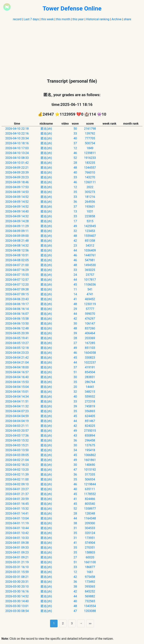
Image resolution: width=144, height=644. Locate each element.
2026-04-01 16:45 (17, 504)
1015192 (90, 470)
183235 (90, 163)
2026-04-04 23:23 (17, 353)
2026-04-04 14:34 (17, 397)
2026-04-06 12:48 (17, 328)
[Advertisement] (72, 48)
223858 (90, 216)
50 (75, 129)
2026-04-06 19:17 (17, 304)
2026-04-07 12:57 (17, 280)
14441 (90, 387)
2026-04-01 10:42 (17, 533)
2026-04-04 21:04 (17, 362)
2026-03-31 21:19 (17, 562)
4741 (90, 294)
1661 (90, 572)
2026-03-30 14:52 (17, 596)
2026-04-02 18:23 (17, 465)
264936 (90, 202)
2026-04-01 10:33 (17, 538)
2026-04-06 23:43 (17, 299)
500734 (90, 143)
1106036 (90, 285)
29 (75, 309)
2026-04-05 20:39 (17, 333)
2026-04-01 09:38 (17, 543)
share (127, 19)
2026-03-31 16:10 (17, 567)
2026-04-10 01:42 (17, 163)
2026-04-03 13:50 (17, 450)
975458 (90, 577)
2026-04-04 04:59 (17, 416)
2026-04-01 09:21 (17, 557)
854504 (90, 372)
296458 (90, 440)
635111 (90, 489)
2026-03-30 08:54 (17, 611)
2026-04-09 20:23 (17, 177)
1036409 (90, 250)
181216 (90, 197)
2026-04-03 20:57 (17, 431)
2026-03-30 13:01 (17, 606)
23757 (90, 275)
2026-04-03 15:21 (17, 445)
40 (75, 138)
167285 (90, 343)
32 (75, 231)
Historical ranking (98, 19)
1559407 (90, 236)
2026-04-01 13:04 (17, 518)
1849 (90, 148)
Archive (117, 19)
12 (75, 148)
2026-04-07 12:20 (17, 285)
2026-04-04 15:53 (17, 382)
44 (75, 250)
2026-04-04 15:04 (17, 387)
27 (75, 343)
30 (75, 323)
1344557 (90, 168)
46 (75, 153)
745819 (90, 406)
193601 (90, 207)
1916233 (90, 158)
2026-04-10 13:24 (17, 153)
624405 (90, 416)
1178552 (90, 494)
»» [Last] (90, 623)
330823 (90, 358)
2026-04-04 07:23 (17, 411)
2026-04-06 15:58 (17, 319)
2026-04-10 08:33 (17, 158)
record (17, 19)
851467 (90, 421)
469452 (90, 299)
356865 (90, 411)
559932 (90, 397)
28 (75, 163)
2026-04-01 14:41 (17, 513)
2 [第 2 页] (63, 623)
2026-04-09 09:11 (17, 231)
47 (75, 470)
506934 (90, 479)
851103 (90, 348)
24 (75, 275)
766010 (90, 172)
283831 (90, 377)
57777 (90, 309)
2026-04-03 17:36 (17, 436)
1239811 (90, 153)
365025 (90, 270)
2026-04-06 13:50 (17, 323)
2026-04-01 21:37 (17, 494)
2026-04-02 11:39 (17, 475)
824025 (90, 426)
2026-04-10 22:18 (17, 129)
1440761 (90, 255)
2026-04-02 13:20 (17, 470)
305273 (90, 192)
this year (78, 19)
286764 (90, 382)
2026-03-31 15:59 (17, 572)
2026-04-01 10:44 (17, 528)
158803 (90, 552)
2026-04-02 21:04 (17, 460)
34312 (90, 246)
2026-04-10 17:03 (17, 148)
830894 (90, 436)
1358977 (90, 509)
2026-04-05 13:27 (17, 343)
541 (90, 289)
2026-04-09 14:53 (17, 192)
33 (75, 134)
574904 (90, 543)
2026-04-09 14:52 (17, 197)
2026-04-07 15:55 (17, 275)
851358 (90, 241)
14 (75, 294)
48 (75, 168)
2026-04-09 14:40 (17, 211)
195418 (90, 450)
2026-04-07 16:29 (17, 270)
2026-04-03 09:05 (17, 455)
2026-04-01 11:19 (17, 523)
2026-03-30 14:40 (17, 601)
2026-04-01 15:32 (17, 509)
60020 (90, 557)
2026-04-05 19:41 (17, 338)
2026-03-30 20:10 (17, 587)
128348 (90, 513)
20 (75, 387)
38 (75, 523)
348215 (90, 392)
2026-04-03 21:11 (17, 426)
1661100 (90, 562)
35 (75, 192)
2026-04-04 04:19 (17, 421)
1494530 (90, 265)
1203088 (90, 611)
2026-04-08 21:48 (17, 241)
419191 (90, 367)
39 (75, 333)
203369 (90, 338)
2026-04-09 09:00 (17, 236)
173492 (90, 582)
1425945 (90, 226)
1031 (90, 211)
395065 (90, 587)
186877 (90, 567)
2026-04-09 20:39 (17, 172)
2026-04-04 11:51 (17, 401)
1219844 (90, 484)
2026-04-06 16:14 (17, 309)
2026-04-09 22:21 (17, 168)
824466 (90, 499)
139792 (90, 134)
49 (75, 226)
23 (75, 246)
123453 (90, 231)
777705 (90, 138)
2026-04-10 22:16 (17, 134)
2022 (90, 187)
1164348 (90, 518)
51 (75, 372)
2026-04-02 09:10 (17, 484)
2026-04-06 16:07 (17, 314)
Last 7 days (31, 19)
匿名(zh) (46, 129)
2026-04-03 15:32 (17, 440)
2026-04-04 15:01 (17, 392)
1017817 (90, 280)
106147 (90, 323)
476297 (90, 319)
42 (75, 241)
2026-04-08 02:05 (17, 260)
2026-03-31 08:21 (17, 577)
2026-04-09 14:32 (17, 216)
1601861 (90, 460)
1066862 (90, 455)
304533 (90, 528)
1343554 (90, 606)
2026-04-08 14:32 (17, 246)
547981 (90, 260)
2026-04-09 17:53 (17, 187)
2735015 (90, 431)
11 (75, 289)
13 (75, 211)
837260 (90, 328)
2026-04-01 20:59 (17, 499)
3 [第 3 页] (72, 623)
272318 (90, 401)
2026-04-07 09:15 (17, 294)
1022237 (90, 362)
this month (63, 19)
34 (75, 450)
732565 (90, 601)
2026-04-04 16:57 (17, 372)
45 (75, 285)
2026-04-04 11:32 (17, 406)
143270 (90, 177)
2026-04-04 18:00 (17, 367)
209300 (90, 523)
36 (75, 202)
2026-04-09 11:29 (17, 226)
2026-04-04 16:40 (17, 377)
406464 (90, 333)
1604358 (90, 353)
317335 (90, 475)
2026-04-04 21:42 (17, 358)
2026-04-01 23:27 (17, 489)
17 (75, 221)
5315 (90, 221)
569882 (90, 596)
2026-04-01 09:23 (17, 552)
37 (75, 143)
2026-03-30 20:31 (17, 582)
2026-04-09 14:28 (17, 221)
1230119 (90, 304)
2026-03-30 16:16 (17, 591)
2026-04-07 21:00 (17, 265)
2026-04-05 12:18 (17, 348)
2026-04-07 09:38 (17, 289)
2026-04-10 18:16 (17, 143)
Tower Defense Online (72, 8)
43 (75, 436)
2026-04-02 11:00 (17, 479)
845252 (90, 591)
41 (75, 299)
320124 (90, 533)
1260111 (90, 182)
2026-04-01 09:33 (17, 548)
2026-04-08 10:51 (17, 255)
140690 (90, 465)
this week (47, 19)
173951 (90, 538)
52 (75, 158)
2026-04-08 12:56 (17, 250)
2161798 (90, 129)
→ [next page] (81, 623)
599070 (90, 314)
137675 (90, 445)
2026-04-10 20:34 (17, 138)
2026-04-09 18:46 (17, 182)
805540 (90, 504)
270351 (90, 548)
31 (75, 528)
